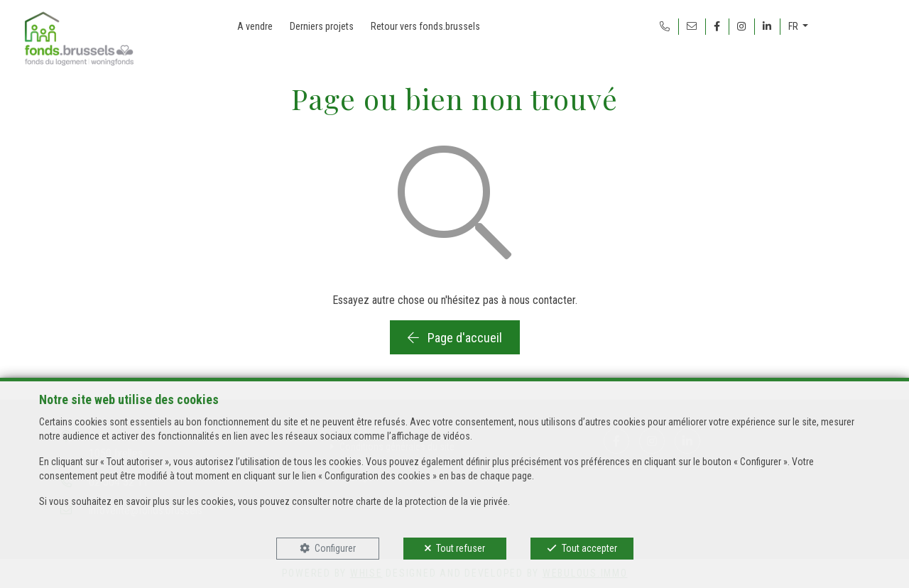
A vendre (255, 26)
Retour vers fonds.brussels (425, 26)
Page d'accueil (455, 338)
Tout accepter (589, 548)
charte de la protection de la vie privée (432, 501)
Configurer (335, 548)
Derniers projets (322, 26)
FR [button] (794, 26)
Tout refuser (461, 548)
